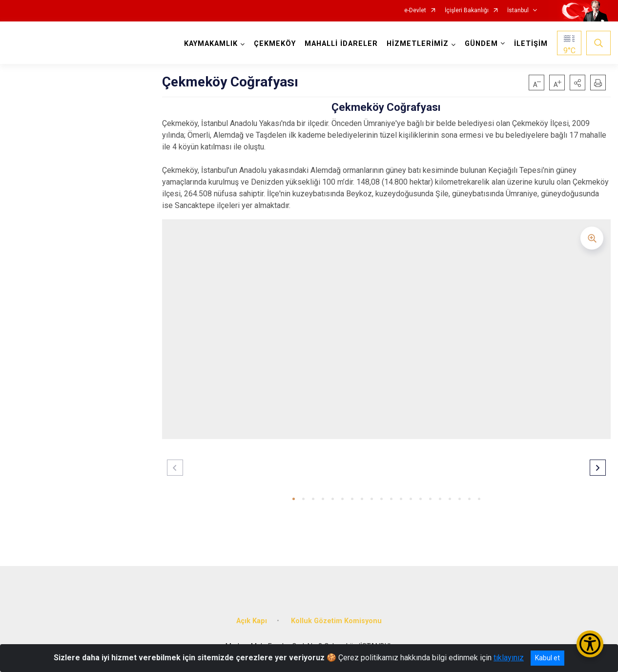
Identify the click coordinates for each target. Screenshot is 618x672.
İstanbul (518, 10)
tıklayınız (509, 658)
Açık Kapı (252, 621)
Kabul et (547, 658)
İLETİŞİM (531, 44)
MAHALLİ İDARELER (341, 44)
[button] (577, 83)
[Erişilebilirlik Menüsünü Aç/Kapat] (590, 644)
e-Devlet (415, 10)
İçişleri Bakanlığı (467, 10)
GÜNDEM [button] (481, 44)
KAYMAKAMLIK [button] (211, 44)
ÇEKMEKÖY (275, 44)
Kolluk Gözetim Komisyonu (336, 621)
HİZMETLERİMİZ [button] (418, 44)
